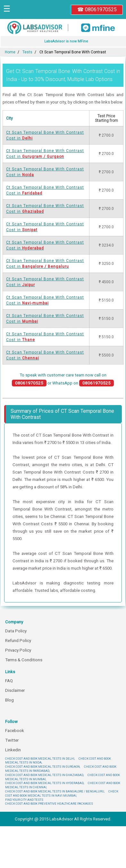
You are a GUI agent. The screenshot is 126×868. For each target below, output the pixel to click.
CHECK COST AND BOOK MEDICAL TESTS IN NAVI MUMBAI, (62, 793)
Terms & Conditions (24, 660)
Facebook (15, 731)
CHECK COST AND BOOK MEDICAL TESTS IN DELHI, (40, 759)
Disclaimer (15, 690)
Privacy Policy (18, 650)
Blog (9, 700)
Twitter (12, 740)
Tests (27, 52)
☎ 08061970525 (97, 9)
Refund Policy (18, 641)
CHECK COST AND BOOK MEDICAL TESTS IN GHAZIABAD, (44, 775)
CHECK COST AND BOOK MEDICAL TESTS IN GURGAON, (43, 767)
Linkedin (13, 750)
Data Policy (16, 631)
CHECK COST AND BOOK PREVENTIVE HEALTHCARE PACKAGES (49, 804)
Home (10, 52)
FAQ (9, 681)
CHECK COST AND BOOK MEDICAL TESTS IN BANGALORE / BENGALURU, (55, 791)
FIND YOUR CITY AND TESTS (24, 800)
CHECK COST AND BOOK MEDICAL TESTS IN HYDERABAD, (45, 783)
